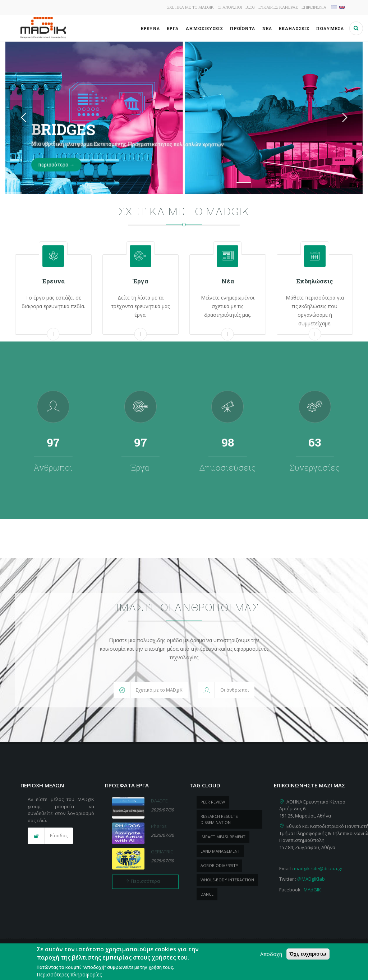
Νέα (267, 28)
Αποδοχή (271, 954)
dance (207, 894)
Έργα (173, 28)
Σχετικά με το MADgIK (190, 7)
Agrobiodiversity (219, 865)
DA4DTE (159, 801)
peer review (213, 802)
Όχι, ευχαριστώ (308, 954)
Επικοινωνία (314, 7)
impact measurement (223, 837)
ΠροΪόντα (242, 28)
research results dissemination (219, 819)
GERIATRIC (162, 852)
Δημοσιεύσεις (204, 28)
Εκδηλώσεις (294, 28)
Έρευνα (150, 28)
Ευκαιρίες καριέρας (278, 7)
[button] (151, 690)
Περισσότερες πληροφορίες (69, 974)
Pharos (159, 826)
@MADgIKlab (311, 879)
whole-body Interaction (227, 880)
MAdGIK (312, 890)
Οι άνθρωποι (230, 7)
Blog (250, 7)
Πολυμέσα (330, 28)
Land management (220, 851)
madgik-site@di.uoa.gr (318, 868)
